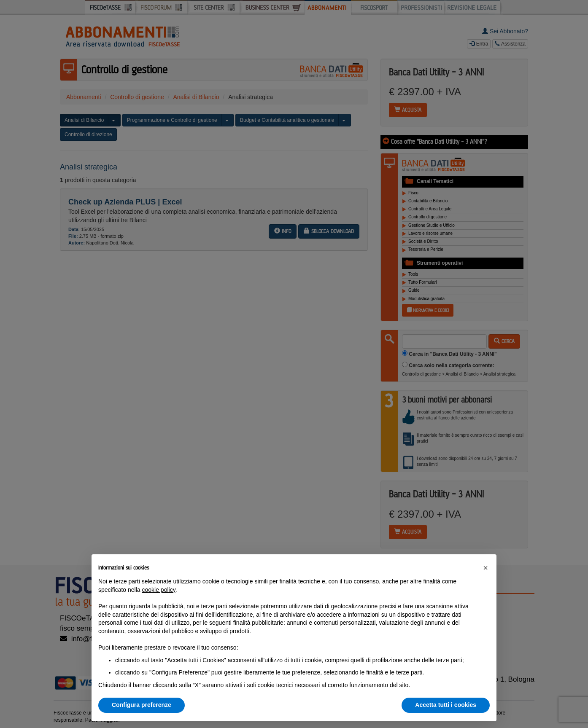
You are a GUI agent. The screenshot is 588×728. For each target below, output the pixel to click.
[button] (486, 568)
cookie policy (159, 590)
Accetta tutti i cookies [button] (446, 705)
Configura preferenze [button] (142, 705)
